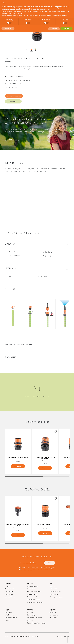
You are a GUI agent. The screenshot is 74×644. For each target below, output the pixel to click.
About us (30, 612)
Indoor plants (31, 589)
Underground (9, 594)
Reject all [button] (54, 29)
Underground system (56, 592)
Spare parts (8, 612)
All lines (7, 586)
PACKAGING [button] (11, 357)
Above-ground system (56, 597)
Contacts (8, 620)
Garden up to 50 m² (33, 597)
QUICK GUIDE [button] (11, 289)
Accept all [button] (66, 29)
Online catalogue (10, 597)
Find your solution (33, 586)
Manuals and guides (11, 618)
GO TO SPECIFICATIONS (14, 96)
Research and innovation (35, 618)
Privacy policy (54, 615)
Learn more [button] (8, 29)
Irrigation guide (10, 615)
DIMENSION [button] (11, 244)
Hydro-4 (52, 586)
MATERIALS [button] (10, 268)
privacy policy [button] (62, 6)
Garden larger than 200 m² (35, 602)
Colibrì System (54, 589)
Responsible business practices (37, 623)
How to (12, 139)
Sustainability (31, 615)
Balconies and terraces (34, 592)
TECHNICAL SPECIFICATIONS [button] (18, 345)
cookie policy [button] (47, 10)
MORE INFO (18, 466)
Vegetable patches (33, 594)
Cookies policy (54, 612)
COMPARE (13, 101)
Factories (30, 620)
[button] (47, 52)
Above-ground (9, 589)
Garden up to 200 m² (34, 600)
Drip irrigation (9, 592)
